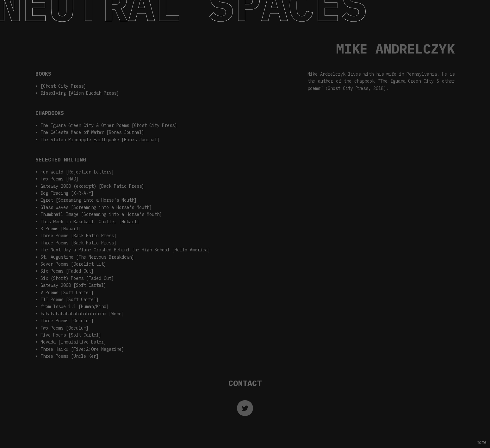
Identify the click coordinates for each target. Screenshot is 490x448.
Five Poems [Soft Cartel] (71, 335)
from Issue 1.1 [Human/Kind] (75, 306)
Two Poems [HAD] (59, 179)
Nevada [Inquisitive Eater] (73, 342)
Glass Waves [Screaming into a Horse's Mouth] (96, 207)
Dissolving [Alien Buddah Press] (80, 93)
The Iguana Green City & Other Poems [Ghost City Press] (109, 125)
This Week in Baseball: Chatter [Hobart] (90, 222)
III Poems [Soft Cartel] (70, 300)
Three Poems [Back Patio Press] (78, 236)
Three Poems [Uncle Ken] (70, 356)
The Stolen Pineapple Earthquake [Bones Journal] (100, 140)
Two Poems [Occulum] (65, 328)
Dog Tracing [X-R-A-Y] (67, 193)
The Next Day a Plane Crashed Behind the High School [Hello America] (125, 250)
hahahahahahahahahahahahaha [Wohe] (82, 314)
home (481, 442)
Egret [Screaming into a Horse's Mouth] (89, 200)
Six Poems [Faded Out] (67, 271)
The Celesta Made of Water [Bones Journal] (92, 132)
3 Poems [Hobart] (61, 229)
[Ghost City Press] (63, 86)
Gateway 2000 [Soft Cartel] (73, 285)
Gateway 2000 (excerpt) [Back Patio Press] (92, 186)
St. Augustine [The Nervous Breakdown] (87, 257)
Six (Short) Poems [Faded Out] (77, 278)
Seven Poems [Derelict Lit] (73, 264)
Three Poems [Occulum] (67, 321)
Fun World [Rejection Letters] (77, 172)
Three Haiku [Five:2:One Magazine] (82, 349)
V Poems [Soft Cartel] (67, 293)
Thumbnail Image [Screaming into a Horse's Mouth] (101, 214)
